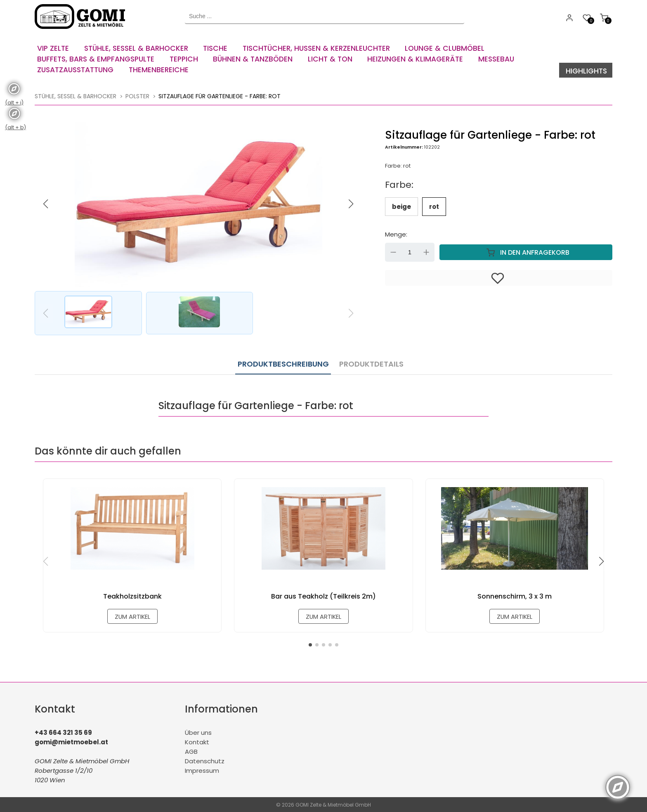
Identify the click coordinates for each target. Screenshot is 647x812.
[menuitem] (55, 45)
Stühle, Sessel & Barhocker (76, 95)
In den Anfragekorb (526, 251)
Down (393, 251)
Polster (137, 95)
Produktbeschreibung (283, 362)
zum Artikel (132, 615)
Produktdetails (369, 362)
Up (426, 251)
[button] (351, 203)
